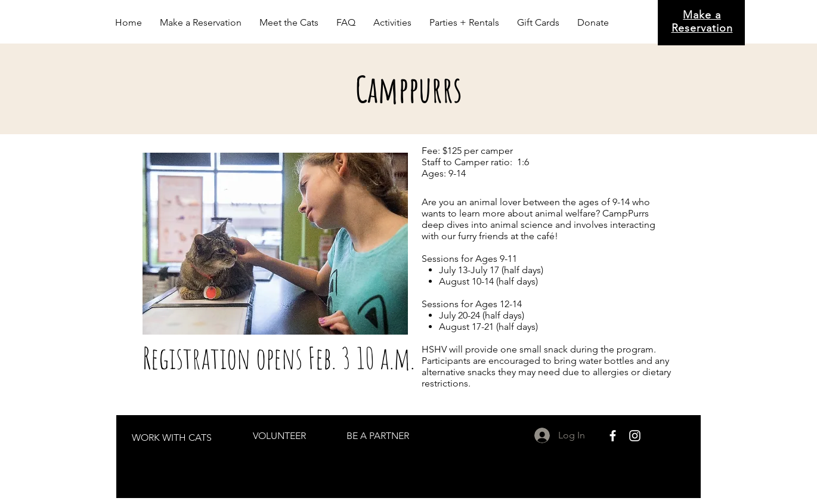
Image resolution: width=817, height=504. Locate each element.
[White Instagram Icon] (635, 436)
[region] (172, 437)
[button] (289, 23)
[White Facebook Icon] (613, 436)
